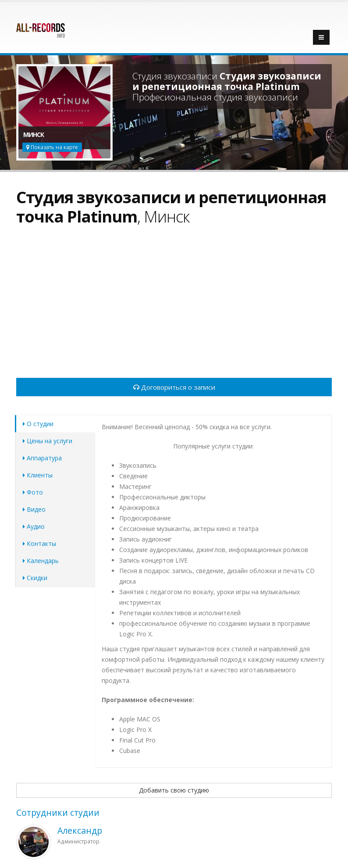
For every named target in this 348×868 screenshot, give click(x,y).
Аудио (34, 526)
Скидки (35, 578)
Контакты (39, 543)
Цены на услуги (48, 441)
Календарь (41, 561)
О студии (38, 424)
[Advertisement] (174, 307)
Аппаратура (42, 458)
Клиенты (38, 475)
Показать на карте (52, 147)
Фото (33, 492)
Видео (34, 509)
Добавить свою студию (174, 790)
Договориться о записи (174, 387)
